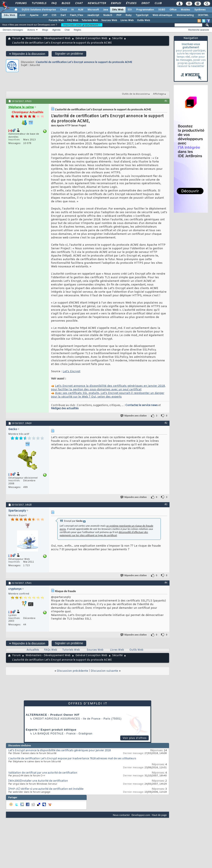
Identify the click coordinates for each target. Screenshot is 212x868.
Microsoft (93, 10)
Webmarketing (185, 15)
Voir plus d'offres (135, 738)
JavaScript (93, 15)
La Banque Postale (48, 734)
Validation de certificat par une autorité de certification (43, 773)
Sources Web (109, 20)
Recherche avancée (199, 30)
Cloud (64, 10)
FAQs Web (51, 650)
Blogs (66, 3)
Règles (78, 30)
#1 (166, 101)
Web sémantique (162, 15)
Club (158, 3)
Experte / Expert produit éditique (51, 730)
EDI (130, 10)
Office (173, 10)
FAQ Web (73, 20)
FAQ (54, 3)
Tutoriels (39, 3)
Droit (145, 3)
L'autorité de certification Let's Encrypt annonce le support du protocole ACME (84, 62)
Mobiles (185, 10)
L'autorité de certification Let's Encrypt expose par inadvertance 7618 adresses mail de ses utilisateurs (72, 759)
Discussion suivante (104, 671)
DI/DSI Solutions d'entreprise (39, 10)
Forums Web (56, 20)
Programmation (145, 10)
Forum (16, 38)
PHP (119, 15)
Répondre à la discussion (27, 54)
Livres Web (127, 20)
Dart (63, 15)
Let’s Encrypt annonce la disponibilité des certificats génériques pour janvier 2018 (59, 751)
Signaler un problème (69, 54)
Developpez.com (141, 815)
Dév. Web (118, 10)
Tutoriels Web (90, 20)
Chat (79, 3)
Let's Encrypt (71, 371)
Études (131, 3)
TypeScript (142, 15)
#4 (166, 583)
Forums (21, 3)
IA (72, 10)
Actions (31, 30)
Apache (34, 15)
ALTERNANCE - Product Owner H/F (53, 715)
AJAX (22, 15)
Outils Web (143, 20)
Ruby (129, 15)
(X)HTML (203, 15)
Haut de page (159, 815)
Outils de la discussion (135, 94)
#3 (166, 504)
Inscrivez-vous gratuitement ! (82, 25)
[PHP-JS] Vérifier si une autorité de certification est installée (46, 789)
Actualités (33, 650)
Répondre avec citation (134, 416)
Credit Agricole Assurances (57, 719)
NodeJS (108, 15)
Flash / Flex (76, 15)
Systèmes (200, 10)
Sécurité (117, 38)
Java (105, 10)
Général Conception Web (91, 38)
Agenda (56, 30)
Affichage (158, 94)
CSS (54, 15)
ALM (81, 10)
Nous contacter (121, 815)
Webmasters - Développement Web (48, 38)
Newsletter (97, 3)
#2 (166, 423)
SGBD (162, 10)
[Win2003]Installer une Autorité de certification (38, 781)
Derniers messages (13, 30)
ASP (45, 15)
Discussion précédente (73, 671)
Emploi (116, 3)
